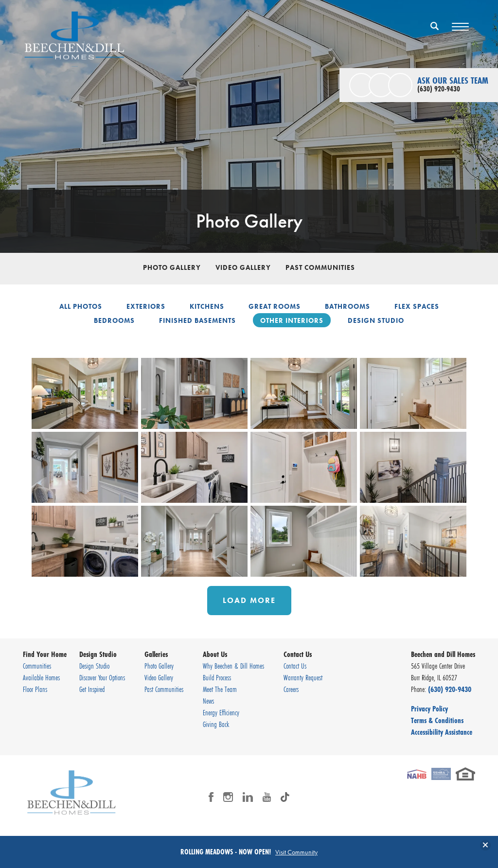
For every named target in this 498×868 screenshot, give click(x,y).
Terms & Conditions (437, 720)
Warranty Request (303, 677)
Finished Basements (197, 320)
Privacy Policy (429, 709)
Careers (291, 689)
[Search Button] (435, 26)
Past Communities (320, 267)
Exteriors (146, 306)
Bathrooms (347, 306)
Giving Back (216, 724)
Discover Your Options (102, 677)
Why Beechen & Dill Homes (233, 666)
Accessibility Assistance (442, 732)
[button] (435, 32)
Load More (249, 600)
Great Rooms (275, 306)
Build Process (217, 677)
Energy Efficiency (221, 712)
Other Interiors (292, 320)
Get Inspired (92, 689)
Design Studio (376, 320)
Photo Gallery (172, 267)
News (208, 701)
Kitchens (207, 306)
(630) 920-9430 (450, 689)
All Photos (81, 306)
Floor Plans (35, 689)
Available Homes (41, 677)
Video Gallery (243, 267)
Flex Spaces (417, 306)
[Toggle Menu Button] (460, 27)
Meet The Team (220, 689)
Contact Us (295, 666)
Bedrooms (114, 320)
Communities (37, 666)
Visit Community (296, 852)
